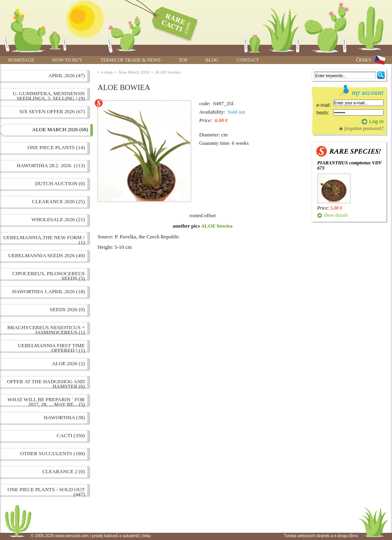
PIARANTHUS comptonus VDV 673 (349, 165)
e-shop (107, 72)
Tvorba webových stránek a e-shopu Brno (321, 536)
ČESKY (364, 60)
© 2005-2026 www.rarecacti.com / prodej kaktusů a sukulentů (85, 536)
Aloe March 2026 (134, 72)
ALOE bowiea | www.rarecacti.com (170, 22)
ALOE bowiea (168, 72)
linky (147, 536)
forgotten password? (364, 128)
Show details (336, 215)
